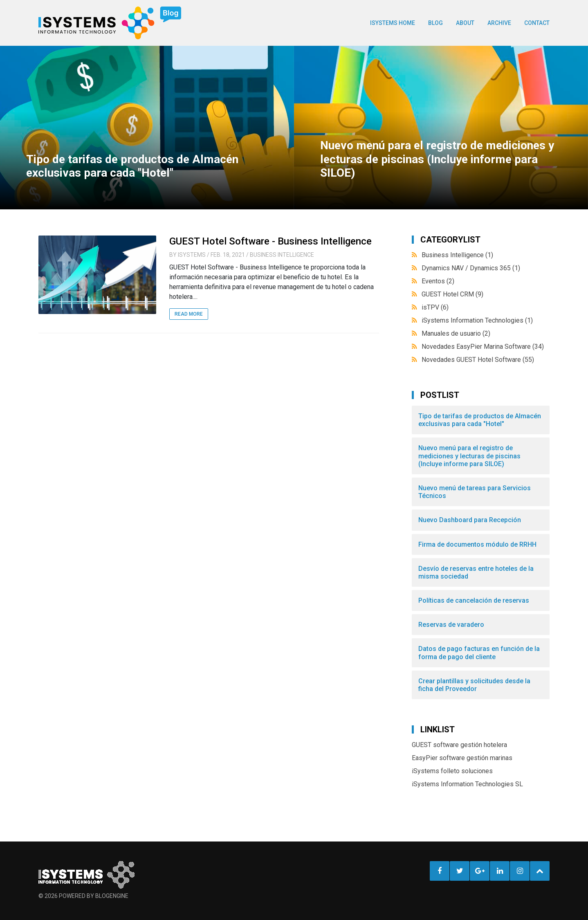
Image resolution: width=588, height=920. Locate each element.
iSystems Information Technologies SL (467, 784)
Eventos (438, 281)
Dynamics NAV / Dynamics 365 (471, 268)
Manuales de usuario (456, 333)
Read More (189, 314)
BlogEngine (112, 896)
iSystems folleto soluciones (452, 771)
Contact (537, 23)
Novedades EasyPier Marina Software (483, 347)
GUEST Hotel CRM (452, 294)
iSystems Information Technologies (477, 320)
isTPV (435, 307)
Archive (499, 23)
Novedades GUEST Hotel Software (478, 360)
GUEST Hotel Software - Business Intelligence (270, 241)
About (465, 23)
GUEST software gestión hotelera (459, 745)
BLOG (435, 23)
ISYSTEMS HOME (393, 23)
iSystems (192, 255)
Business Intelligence (282, 255)
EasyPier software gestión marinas (462, 758)
